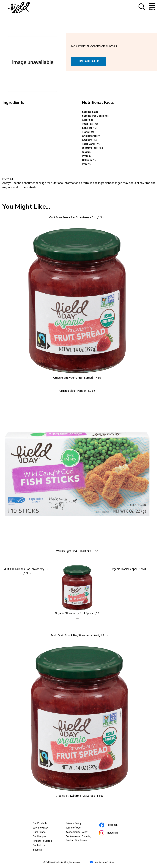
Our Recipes (40, 836)
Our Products (40, 823)
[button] (142, 9)
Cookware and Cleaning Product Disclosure (80, 839)
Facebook (113, 825)
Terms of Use (77, 828)
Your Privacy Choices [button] (101, 862)
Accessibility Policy (80, 832)
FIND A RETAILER (89, 61)
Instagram (113, 833)
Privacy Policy (78, 824)
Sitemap (37, 850)
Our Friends (39, 832)
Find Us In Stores (42, 841)
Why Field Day (41, 828)
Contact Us (39, 845)
